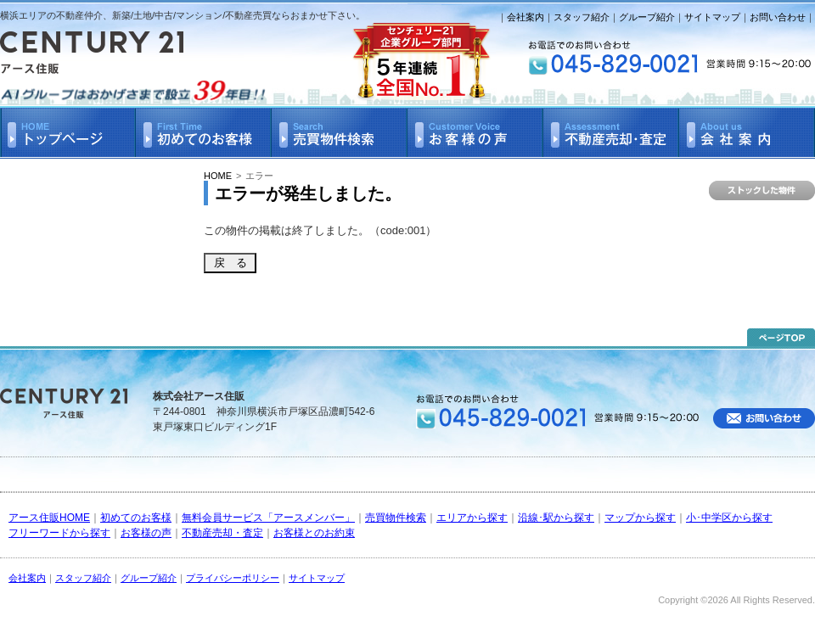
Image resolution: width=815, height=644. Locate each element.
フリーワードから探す (59, 533)
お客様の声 (146, 533)
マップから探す (640, 518)
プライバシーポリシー (233, 578)
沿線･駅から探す (556, 518)
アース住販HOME (49, 518)
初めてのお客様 (136, 518)
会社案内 (526, 17)
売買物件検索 (396, 518)
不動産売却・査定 (222, 533)
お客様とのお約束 (314, 533)
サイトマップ (712, 17)
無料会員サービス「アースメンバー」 (268, 518)
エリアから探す (472, 518)
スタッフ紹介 (582, 17)
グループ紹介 (647, 17)
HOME (218, 176)
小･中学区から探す (729, 518)
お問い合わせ (778, 17)
